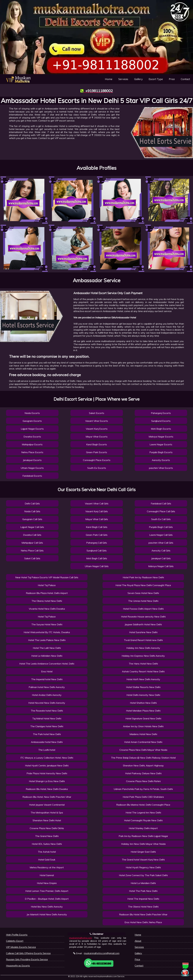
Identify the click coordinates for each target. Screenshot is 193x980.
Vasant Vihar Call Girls (97, 503)
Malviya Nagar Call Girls (161, 566)
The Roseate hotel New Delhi (47, 711)
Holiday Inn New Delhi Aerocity (143, 648)
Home (109, 79)
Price (172, 79)
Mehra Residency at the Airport (47, 867)
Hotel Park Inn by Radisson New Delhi (143, 577)
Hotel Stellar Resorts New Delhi (143, 687)
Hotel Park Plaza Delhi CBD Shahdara (143, 797)
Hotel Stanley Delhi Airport (143, 828)
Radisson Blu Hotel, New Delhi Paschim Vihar (47, 797)
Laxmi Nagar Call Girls (161, 535)
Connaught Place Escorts (97, 460)
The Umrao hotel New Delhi (143, 601)
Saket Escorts (97, 413)
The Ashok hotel (47, 852)
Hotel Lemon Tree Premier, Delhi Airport (47, 891)
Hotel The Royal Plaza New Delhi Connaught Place (143, 585)
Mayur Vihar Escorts (97, 437)
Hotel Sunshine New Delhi (143, 632)
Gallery (138, 79)
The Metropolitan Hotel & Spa (47, 813)
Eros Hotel (47, 671)
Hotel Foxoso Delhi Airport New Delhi (143, 609)
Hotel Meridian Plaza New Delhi (143, 711)
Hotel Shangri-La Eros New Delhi (47, 781)
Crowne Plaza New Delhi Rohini (143, 781)
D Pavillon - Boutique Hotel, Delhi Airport (47, 899)
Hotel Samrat (47, 875)
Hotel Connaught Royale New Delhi (143, 820)
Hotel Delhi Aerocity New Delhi (143, 695)
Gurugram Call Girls (32, 519)
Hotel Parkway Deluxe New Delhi (143, 773)
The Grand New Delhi (47, 836)
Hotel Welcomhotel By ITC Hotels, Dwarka (47, 632)
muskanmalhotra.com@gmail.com (102, 953)
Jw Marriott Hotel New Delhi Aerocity (47, 914)
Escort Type (156, 79)
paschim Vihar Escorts (161, 468)
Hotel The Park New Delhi (143, 891)
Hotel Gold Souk (47, 860)
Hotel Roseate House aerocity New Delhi (143, 617)
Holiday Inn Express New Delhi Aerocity (143, 656)
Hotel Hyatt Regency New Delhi (143, 867)
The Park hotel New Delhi (47, 734)
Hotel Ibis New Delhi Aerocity (47, 907)
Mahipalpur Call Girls (32, 543)
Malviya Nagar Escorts (161, 437)
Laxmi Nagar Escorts (161, 444)
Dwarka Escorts (32, 437)
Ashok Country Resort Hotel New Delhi (143, 671)
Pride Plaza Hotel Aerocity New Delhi (47, 773)
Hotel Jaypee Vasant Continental (47, 805)
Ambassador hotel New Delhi (47, 742)
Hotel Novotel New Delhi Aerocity (47, 703)
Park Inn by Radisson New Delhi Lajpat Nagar (143, 836)
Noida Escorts (32, 413)
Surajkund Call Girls (97, 551)
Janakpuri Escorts (32, 460)
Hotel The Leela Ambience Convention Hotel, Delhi (47, 664)
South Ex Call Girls (161, 519)
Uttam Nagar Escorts (32, 468)
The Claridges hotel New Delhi (47, 726)
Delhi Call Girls (32, 503)
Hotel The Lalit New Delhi (47, 648)
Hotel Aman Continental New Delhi (143, 742)
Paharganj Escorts (161, 413)
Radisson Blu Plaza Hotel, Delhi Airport (47, 593)
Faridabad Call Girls (161, 503)
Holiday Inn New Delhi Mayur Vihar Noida (143, 844)
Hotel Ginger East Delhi (143, 852)
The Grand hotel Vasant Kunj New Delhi (143, 860)
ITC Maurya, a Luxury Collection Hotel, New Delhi (47, 758)
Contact (185, 79)
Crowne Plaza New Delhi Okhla (47, 828)
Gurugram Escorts (32, 421)
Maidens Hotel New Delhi (143, 734)
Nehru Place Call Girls (32, 551)
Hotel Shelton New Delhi (143, 703)
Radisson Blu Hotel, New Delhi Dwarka (47, 789)
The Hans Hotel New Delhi (143, 664)
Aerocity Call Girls (161, 551)
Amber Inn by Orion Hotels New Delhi (143, 726)
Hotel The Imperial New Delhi (143, 899)
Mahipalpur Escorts (32, 444)
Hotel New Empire (47, 883)
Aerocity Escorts (161, 460)
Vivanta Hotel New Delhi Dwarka (47, 609)
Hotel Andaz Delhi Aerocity (47, 695)
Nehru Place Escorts (32, 452)
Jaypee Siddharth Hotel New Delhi (143, 624)
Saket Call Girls (32, 558)
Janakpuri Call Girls (161, 558)
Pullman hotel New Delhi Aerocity (47, 687)
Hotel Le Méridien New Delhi (47, 656)
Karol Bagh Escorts (97, 444)
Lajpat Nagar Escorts (32, 429)
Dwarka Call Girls (32, 535)
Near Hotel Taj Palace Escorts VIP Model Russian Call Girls (47, 577)
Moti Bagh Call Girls (97, 558)
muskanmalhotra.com (81, 938)
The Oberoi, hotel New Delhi (47, 601)
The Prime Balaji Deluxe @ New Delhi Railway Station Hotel (143, 758)
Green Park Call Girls (97, 535)
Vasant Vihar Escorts (97, 421)
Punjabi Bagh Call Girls (161, 527)
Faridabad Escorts (32, 476)
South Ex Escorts (97, 468)
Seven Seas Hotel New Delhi (143, 593)
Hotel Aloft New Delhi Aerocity (143, 679)
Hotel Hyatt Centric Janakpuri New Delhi (47, 765)
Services (123, 79)
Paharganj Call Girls (97, 543)
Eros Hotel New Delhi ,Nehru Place (143, 922)
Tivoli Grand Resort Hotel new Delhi (143, 640)
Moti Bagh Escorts (161, 429)
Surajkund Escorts (161, 421)
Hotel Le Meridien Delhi (143, 883)
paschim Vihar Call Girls (161, 543)
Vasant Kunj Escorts (97, 429)
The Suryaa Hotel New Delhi (47, 624)
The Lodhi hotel (47, 750)
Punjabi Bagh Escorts (161, 452)
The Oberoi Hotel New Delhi (143, 907)
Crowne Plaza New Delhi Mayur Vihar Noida (143, 750)
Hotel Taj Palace (47, 585)
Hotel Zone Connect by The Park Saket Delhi (143, 875)
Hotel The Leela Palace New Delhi (47, 640)
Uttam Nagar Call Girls (97, 566)
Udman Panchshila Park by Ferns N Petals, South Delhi (143, 789)
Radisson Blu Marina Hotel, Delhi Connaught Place (143, 805)
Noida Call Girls (32, 511)
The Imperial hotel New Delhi (47, 679)
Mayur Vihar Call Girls (97, 519)
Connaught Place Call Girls (161, 511)
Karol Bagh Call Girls (97, 527)
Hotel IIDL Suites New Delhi (47, 844)
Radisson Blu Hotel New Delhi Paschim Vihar (143, 914)
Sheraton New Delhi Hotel (47, 820)
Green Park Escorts (97, 452)
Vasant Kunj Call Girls (97, 511)
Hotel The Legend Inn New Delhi (143, 813)
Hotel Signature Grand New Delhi (143, 718)
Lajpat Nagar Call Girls (32, 527)
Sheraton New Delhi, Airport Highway (143, 765)
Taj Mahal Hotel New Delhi (47, 718)
